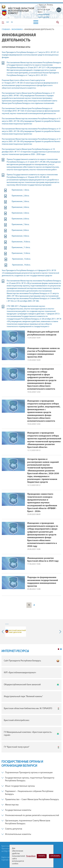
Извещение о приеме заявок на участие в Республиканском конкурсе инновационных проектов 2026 (44, 353)
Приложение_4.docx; (20, 207)
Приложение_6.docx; (20, 219)
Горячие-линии (8, 860)
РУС (3, 22)
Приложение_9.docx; (20, 236)
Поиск (58, 22)
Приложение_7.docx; (20, 225)
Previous (3, 632)
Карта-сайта (7, 857)
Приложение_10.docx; (21, 242)
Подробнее (31, 856)
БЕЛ (8, 22)
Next (60, 632)
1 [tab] (59, 649)
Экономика (17, 29)
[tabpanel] (31, 705)
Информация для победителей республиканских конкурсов (43, 333)
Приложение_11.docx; (21, 248)
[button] (36, 22)
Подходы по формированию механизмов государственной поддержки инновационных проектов (43, 582)
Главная (6, 29)
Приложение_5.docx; (20, 213)
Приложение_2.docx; (20, 196)
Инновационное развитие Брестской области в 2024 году (43, 560)
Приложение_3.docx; (20, 202)
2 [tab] (61, 649)
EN (12, 22)
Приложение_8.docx (20, 230)
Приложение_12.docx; (21, 253)
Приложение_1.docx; (20, 190)
